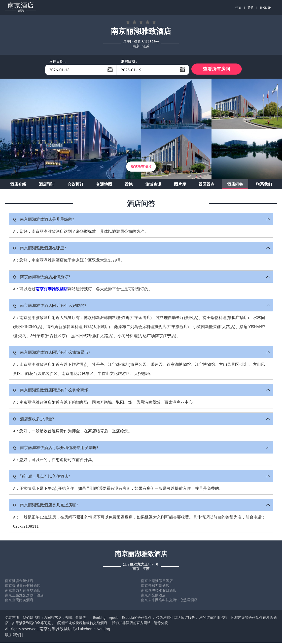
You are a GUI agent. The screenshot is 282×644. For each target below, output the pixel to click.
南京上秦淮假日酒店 (157, 582)
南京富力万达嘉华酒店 (23, 592)
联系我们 (264, 185)
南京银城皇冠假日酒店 (23, 587)
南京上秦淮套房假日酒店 (24, 596)
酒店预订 (47, 185)
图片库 (180, 185)
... (110, 70)
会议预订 (76, 185)
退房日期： (130, 61)
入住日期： (58, 61)
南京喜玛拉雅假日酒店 (159, 592)
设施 (129, 185)
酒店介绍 (18, 185)
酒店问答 (235, 185)
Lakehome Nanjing (94, 630)
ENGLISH (265, 7)
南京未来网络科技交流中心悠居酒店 (169, 601)
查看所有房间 (217, 70)
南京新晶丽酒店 (153, 596)
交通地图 (104, 185)
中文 (238, 7)
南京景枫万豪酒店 (155, 587)
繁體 (251, 7)
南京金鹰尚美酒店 (19, 601)
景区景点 (206, 185)
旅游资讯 (153, 185)
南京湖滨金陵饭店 (19, 582)
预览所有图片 (141, 168)
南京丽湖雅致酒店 (52, 290)
